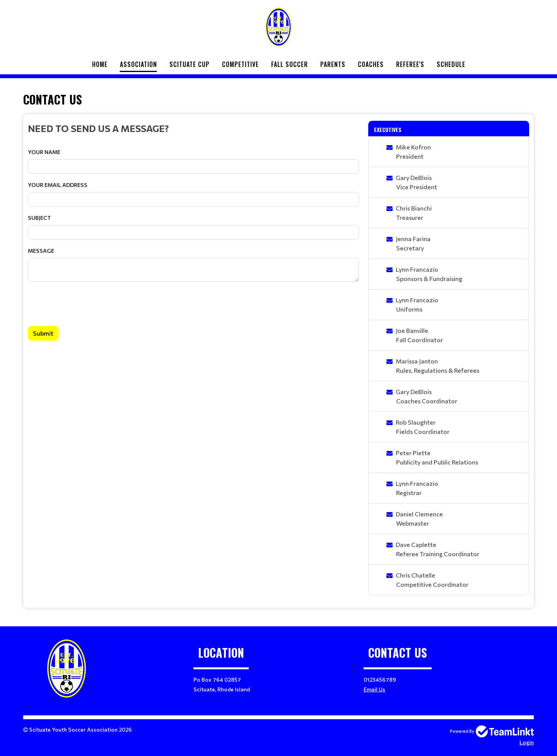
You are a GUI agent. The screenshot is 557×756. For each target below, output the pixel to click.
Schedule (451, 64)
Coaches (371, 64)
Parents (333, 64)
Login (527, 742)
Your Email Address (58, 185)
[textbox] (193, 128)
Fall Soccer (290, 64)
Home (100, 64)
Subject (39, 218)
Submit (43, 333)
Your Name (44, 152)
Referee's (410, 64)
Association (138, 64)
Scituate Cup (190, 64)
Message (41, 251)
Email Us (374, 689)
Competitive (240, 64)
